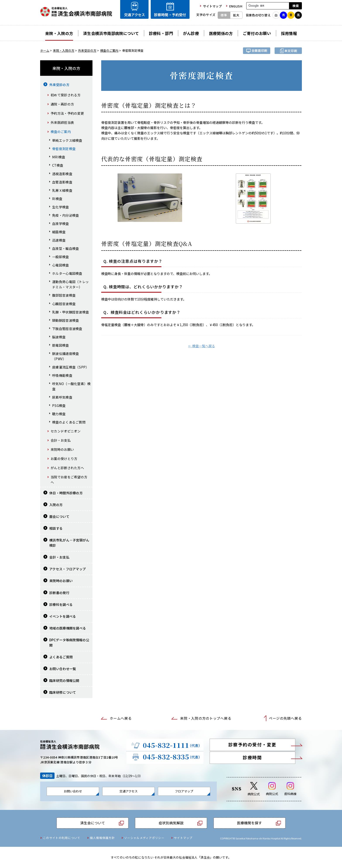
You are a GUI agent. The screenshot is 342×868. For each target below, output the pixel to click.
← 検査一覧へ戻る (202, 346)
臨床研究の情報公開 (64, 680)
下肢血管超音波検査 (67, 329)
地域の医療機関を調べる (68, 628)
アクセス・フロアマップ (68, 569)
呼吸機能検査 (62, 375)
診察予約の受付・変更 (252, 744)
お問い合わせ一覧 (63, 669)
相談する (56, 528)
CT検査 (58, 165)
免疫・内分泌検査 (65, 215)
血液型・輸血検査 (65, 248)
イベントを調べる (63, 616)
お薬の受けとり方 (64, 459)
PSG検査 (59, 405)
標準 (224, 15)
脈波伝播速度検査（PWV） (65, 356)
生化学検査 (61, 207)
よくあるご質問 (61, 657)
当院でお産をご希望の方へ (69, 480)
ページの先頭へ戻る (285, 718)
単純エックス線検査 (67, 140)
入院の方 (56, 505)
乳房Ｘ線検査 (62, 190)
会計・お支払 (61, 440)
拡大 (236, 15)
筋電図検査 (61, 345)
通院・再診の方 (62, 104)
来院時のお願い (62, 449)
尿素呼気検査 (62, 397)
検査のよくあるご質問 (69, 422)
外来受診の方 (87, 50)
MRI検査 (59, 157)
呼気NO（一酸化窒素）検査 (71, 386)
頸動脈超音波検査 (65, 320)
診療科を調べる (61, 604)
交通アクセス (129, 791)
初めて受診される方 (66, 95)
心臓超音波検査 (64, 304)
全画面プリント (257, 51)
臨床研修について (63, 692)
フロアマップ (184, 791)
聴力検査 (59, 414)
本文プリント (288, 51)
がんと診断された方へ (67, 468)
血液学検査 (61, 224)
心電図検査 (61, 265)
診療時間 (252, 757)
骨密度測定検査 (64, 149)
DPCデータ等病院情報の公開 (69, 642)
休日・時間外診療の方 (66, 493)
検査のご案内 (109, 50)
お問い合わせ (73, 791)
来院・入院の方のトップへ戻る (206, 718)
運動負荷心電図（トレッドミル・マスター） (70, 284)
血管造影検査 (62, 182)
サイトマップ (183, 838)
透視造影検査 (62, 174)
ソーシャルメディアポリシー (144, 838)
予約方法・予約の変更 (67, 113)
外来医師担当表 (62, 122)
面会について (59, 516)
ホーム (45, 50)
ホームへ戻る (121, 718)
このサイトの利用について (62, 838)
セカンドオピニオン (66, 431)
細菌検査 (59, 232)
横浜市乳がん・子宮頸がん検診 (69, 543)
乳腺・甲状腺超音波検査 (70, 312)
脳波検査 (59, 337)
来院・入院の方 (64, 50)
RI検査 (57, 199)
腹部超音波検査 (64, 295)
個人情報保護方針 (102, 838)
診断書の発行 (59, 593)
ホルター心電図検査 (67, 273)
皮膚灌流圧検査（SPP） (71, 367)
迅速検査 (59, 240)
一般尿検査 (61, 257)
